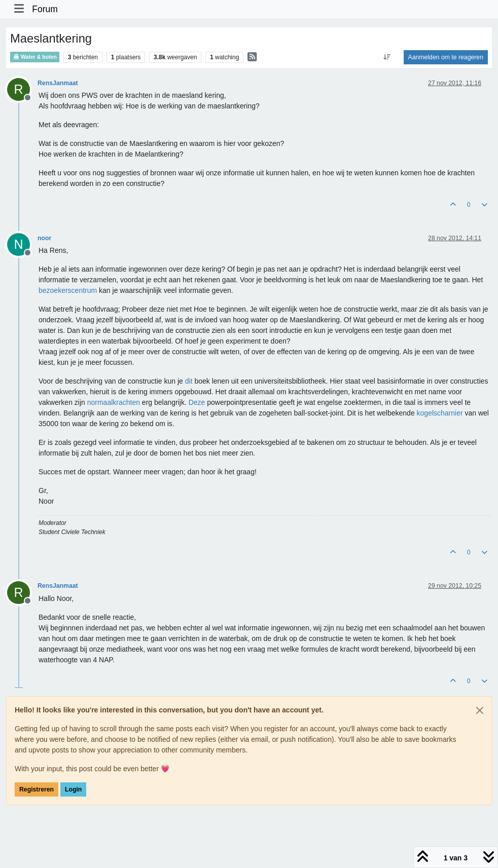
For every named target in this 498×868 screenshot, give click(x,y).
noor (44, 238)
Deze (197, 402)
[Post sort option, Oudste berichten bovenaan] (387, 57)
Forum (45, 9)
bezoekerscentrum (68, 290)
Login (73, 789)
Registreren (37, 789)
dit (189, 381)
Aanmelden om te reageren (446, 57)
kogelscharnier (440, 413)
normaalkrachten (114, 402)
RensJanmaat (58, 83)
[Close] (480, 710)
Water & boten (35, 57)
